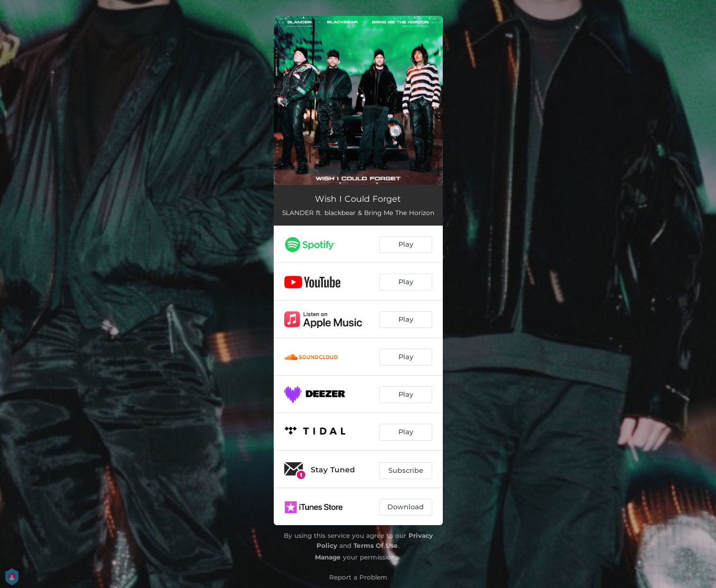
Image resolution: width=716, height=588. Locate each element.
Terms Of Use (376, 545)
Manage (328, 557)
